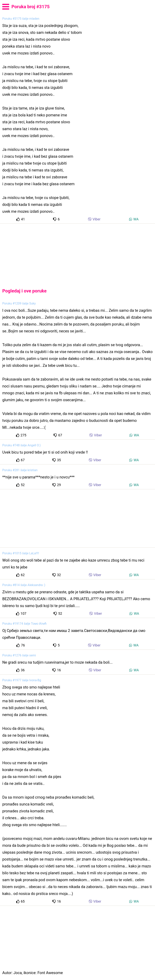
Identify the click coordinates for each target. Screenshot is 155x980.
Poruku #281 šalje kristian (20, 470)
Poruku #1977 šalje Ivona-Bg (22, 680)
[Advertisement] (77, 253)
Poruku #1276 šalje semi (19, 655)
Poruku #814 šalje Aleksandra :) (24, 585)
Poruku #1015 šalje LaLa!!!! (21, 553)
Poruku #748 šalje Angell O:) (21, 445)
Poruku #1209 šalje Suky (19, 303)
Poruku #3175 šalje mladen (21, 19)
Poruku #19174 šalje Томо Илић (24, 624)
